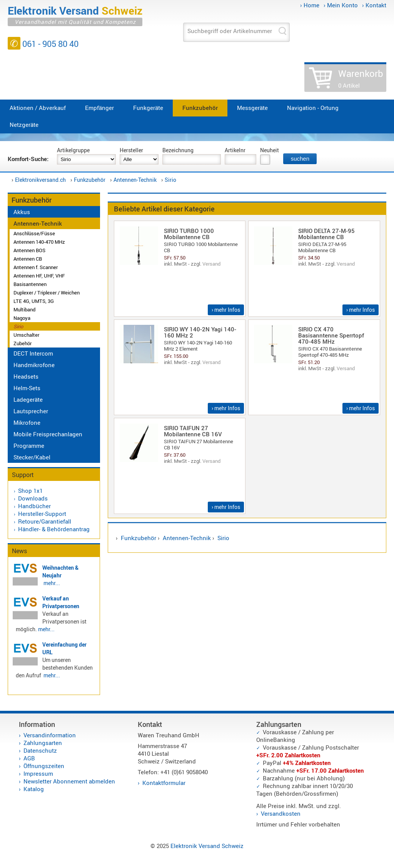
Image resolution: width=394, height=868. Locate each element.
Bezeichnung (178, 150)
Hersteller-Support (42, 514)
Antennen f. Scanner (36, 267)
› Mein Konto (341, 5)
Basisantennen (30, 284)
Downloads (33, 498)
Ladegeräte (28, 399)
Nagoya (22, 318)
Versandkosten (281, 813)
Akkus (22, 212)
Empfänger (99, 108)
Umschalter (26, 335)
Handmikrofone (34, 365)
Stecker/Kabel (32, 457)
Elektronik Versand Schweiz (207, 846)
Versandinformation (50, 735)
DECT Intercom (33, 353)
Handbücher (34, 506)
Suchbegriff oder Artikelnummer (230, 31)
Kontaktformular (164, 783)
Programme (29, 446)
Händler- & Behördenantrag (54, 529)
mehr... (52, 583)
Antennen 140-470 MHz (39, 242)
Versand (211, 264)
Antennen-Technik (135, 180)
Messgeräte (252, 108)
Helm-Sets (27, 388)
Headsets (26, 376)
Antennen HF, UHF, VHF (39, 276)
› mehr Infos (226, 310)
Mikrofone (27, 422)
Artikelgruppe (73, 150)
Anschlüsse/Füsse (34, 233)
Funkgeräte (148, 108)
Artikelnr (235, 150)
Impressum (38, 773)
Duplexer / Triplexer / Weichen (47, 293)
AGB (29, 758)
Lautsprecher (31, 411)
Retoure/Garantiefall (45, 521)
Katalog (34, 789)
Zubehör (23, 343)
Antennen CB (28, 259)
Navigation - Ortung (313, 108)
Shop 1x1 (30, 491)
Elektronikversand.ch (40, 180)
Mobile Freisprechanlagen (48, 434)
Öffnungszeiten (44, 766)
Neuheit (270, 150)
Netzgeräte (24, 125)
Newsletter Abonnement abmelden (69, 781)
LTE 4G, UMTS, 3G (34, 301)
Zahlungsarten (43, 743)
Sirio (170, 180)
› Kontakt (374, 5)
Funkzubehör (200, 108)
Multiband (24, 309)
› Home (310, 5)
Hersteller (131, 150)
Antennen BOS (29, 250)
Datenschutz (40, 750)
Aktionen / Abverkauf (38, 108)
